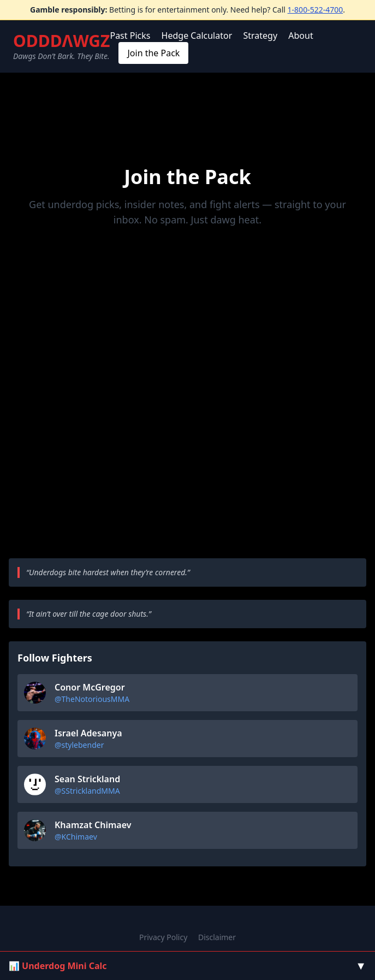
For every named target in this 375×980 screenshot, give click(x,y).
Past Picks (130, 36)
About (300, 36)
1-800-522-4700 (316, 10)
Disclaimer (217, 937)
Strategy (260, 36)
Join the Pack (153, 53)
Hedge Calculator (197, 36)
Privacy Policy (163, 937)
